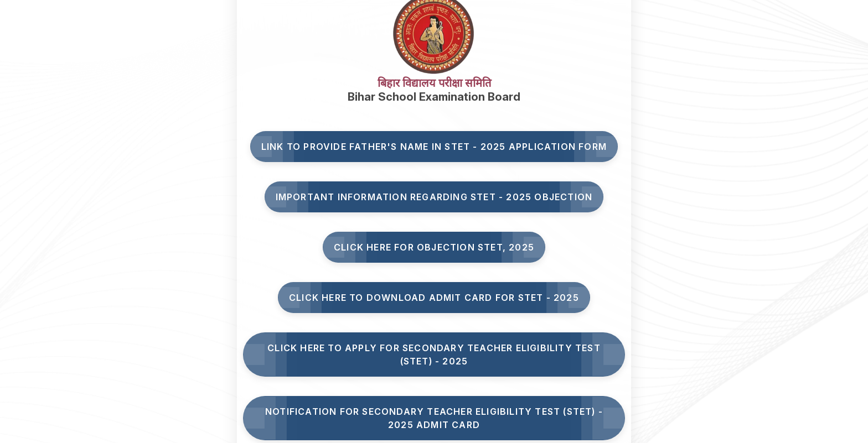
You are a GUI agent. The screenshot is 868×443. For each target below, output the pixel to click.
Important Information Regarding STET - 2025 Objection (434, 197)
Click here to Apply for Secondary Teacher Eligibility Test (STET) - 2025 (434, 355)
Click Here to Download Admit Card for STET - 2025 (434, 298)
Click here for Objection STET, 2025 (434, 247)
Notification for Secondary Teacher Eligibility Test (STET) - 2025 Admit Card (434, 418)
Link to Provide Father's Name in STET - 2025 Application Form (434, 147)
